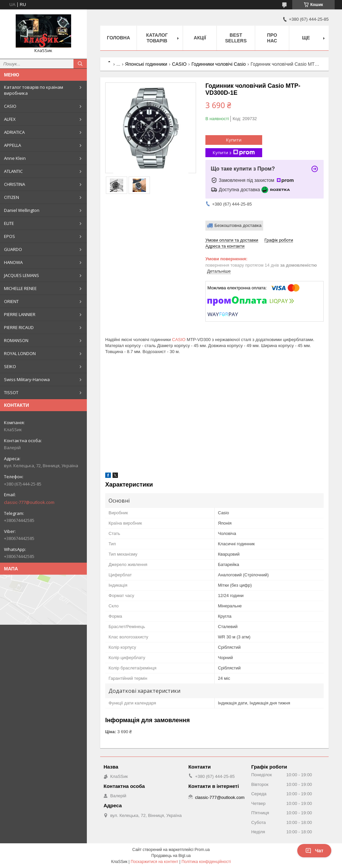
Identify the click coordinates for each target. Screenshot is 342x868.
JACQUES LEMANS (22, 275)
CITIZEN (12, 197)
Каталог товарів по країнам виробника (34, 90)
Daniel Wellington (22, 210)
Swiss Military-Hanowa (27, 379)
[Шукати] (80, 64)
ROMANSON (16, 340)
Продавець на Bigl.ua (171, 856)
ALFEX (10, 119)
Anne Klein (15, 158)
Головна (118, 38)
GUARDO (13, 249)
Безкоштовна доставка (238, 225)
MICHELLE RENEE (20, 288)
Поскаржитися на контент (154, 862)
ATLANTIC (13, 171)
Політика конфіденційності (206, 862)
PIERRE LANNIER (20, 314)
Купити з (234, 153)
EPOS (10, 236)
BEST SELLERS (236, 38)
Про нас (272, 38)
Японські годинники (146, 64)
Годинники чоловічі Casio (219, 64)
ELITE (9, 223)
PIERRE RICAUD (19, 327)
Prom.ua (202, 850)
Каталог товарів (157, 38)
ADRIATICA (14, 132)
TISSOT (11, 392)
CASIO (10, 106)
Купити (234, 140)
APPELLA (13, 145)
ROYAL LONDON (20, 353)
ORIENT (11, 301)
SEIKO (10, 366)
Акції (200, 38)
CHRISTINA (15, 184)
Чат (314, 851)
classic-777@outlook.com (29, 502)
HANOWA (13, 262)
